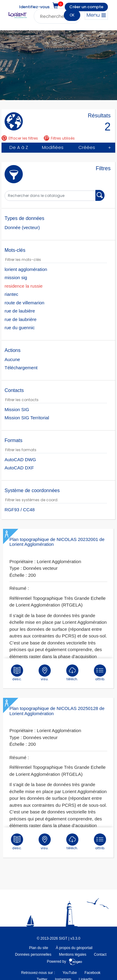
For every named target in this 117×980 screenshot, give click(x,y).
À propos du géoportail (74, 948)
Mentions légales (73, 955)
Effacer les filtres (20, 138)
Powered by (65, 961)
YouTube (70, 973)
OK (72, 15)
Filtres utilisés (59, 138)
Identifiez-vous (34, 7)
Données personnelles (33, 955)
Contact (100, 955)
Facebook (93, 973)
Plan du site (39, 948)
